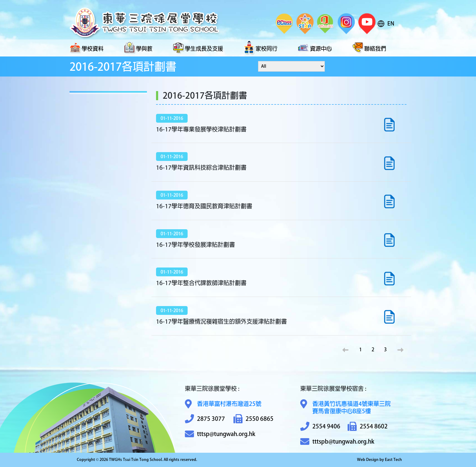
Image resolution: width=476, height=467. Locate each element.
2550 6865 (253, 419)
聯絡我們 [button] (369, 48)
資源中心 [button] (315, 48)
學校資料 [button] (87, 48)
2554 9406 (320, 426)
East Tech (393, 460)
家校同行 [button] (260, 48)
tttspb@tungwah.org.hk (337, 442)
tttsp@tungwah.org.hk (220, 434)
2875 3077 (205, 419)
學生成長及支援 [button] (198, 48)
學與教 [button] (138, 48)
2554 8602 (368, 426)
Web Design (368, 460)
